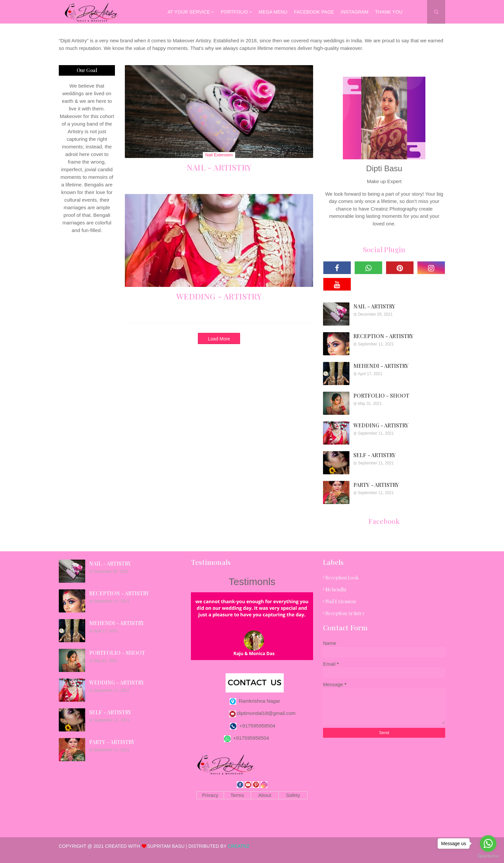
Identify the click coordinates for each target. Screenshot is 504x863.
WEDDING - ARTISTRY (219, 296)
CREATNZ (239, 846)
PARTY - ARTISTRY (376, 485)
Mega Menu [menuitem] (273, 12)
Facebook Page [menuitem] (314, 12)
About (265, 795)
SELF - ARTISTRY (375, 455)
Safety (293, 795)
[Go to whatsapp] (488, 843)
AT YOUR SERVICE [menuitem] (189, 12)
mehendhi (336, 589)
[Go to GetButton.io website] (488, 856)
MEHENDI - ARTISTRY (381, 366)
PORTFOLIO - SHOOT (381, 395)
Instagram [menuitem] (355, 12)
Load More (219, 339)
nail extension (341, 601)
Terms (237, 795)
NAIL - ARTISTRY (219, 167)
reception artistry (345, 613)
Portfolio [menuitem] (234, 12)
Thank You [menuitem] (389, 12)
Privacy (210, 795)
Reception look (342, 578)
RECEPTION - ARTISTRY (383, 336)
